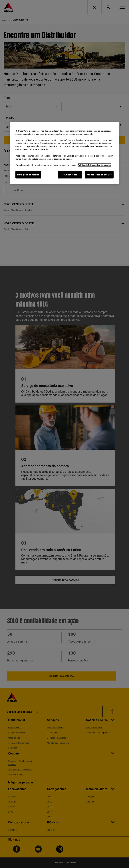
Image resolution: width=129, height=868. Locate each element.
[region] (64, 153)
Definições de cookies (28, 175)
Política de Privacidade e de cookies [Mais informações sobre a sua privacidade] (94, 165)
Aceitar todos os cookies (99, 175)
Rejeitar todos (70, 175)
